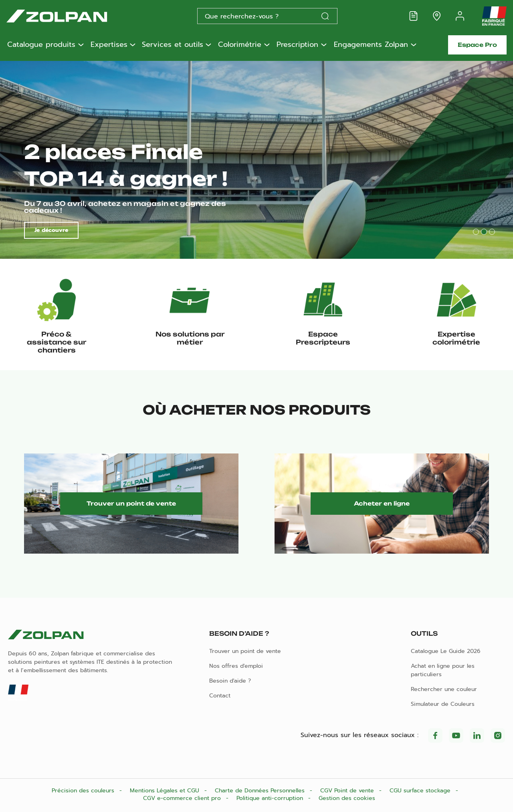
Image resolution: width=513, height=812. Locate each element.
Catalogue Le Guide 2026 (446, 651)
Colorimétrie (240, 45)
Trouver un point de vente (131, 503)
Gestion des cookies (347, 798)
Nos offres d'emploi (236, 666)
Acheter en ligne (382, 503)
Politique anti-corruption (271, 798)
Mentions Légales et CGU (166, 791)
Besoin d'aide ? (230, 681)
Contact (220, 696)
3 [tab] (492, 232)
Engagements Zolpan (371, 45)
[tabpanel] (256, 159)
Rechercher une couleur (444, 689)
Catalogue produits (41, 45)
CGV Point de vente (348, 791)
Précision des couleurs (84, 791)
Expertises (109, 45)
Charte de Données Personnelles (261, 791)
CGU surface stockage (421, 791)
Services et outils (173, 45)
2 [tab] (484, 232)
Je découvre (51, 230)
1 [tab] (476, 232)
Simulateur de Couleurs (443, 704)
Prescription (297, 45)
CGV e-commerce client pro (183, 798)
